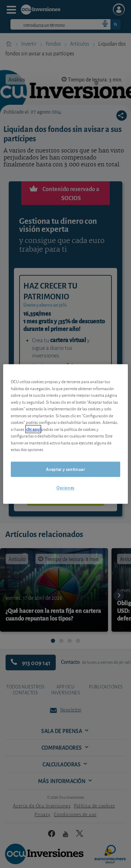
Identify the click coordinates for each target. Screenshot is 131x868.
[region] (65, 434)
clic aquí (33, 429)
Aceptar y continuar (65, 469)
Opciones (65, 487)
